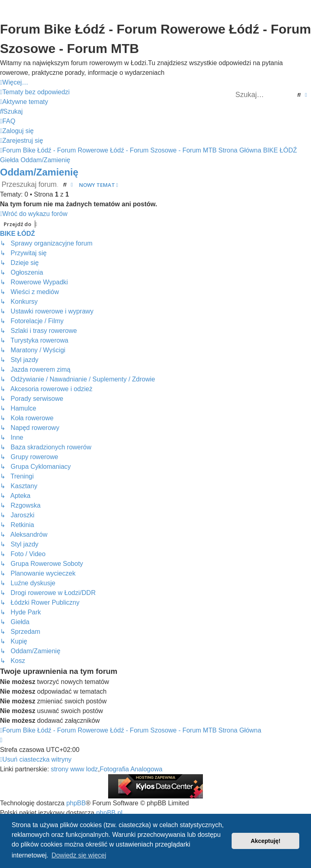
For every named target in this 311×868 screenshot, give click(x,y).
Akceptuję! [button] (266, 841)
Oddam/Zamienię (39, 172)
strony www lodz (74, 769)
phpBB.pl (109, 813)
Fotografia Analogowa (131, 769)
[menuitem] (35, 92)
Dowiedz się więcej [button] (79, 855)
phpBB (76, 803)
